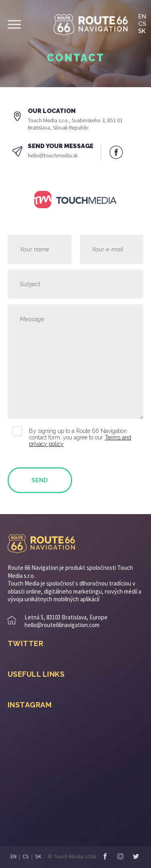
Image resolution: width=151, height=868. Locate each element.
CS (142, 24)
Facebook (116, 152)
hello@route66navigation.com (62, 625)
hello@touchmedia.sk (53, 155)
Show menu (14, 24)
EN (142, 17)
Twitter (136, 856)
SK (142, 31)
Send (40, 480)
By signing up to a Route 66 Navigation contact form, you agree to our (80, 437)
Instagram (120, 856)
